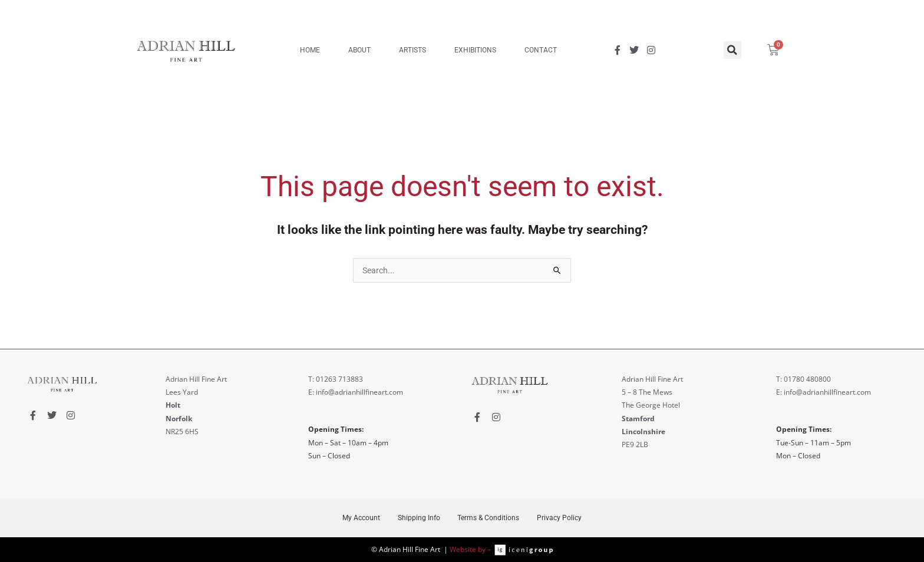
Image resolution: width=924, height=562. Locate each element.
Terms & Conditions (489, 518)
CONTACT (541, 50)
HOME (310, 50)
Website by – (472, 549)
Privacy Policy (560, 518)
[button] (732, 50)
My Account (360, 518)
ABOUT (359, 50)
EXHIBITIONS (475, 50)
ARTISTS (412, 50)
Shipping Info (418, 518)
